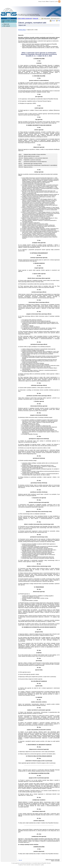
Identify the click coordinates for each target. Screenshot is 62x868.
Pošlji (59, 21)
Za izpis (53, 21)
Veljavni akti (36, 18)
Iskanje (40, 2)
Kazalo (44, 2)
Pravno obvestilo (27, 865)
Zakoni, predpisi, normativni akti (25, 18)
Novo (47, 2)
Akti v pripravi (7, 26)
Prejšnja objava (22, 30)
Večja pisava (47, 18)
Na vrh (20, 860)
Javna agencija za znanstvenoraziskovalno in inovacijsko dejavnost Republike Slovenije (31, 863)
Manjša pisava (56, 19)
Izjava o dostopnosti (36, 865)
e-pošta (56, 2)
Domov (9, 18)
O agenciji (52, 2)
